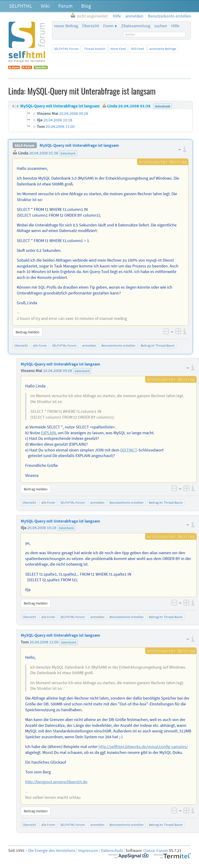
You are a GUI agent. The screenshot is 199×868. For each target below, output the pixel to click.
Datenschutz (112, 851)
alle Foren (40, 345)
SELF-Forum (25, 145)
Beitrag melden (27, 332)
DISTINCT (129, 450)
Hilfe (175, 26)
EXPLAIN (48, 433)
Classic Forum (156, 851)
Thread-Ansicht (94, 49)
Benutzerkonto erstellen (118, 345)
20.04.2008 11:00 (44, 642)
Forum (65, 6)
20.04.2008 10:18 (42, 528)
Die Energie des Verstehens (52, 851)
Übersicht (91, 26)
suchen (161, 26)
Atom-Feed (118, 49)
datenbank (68, 153)
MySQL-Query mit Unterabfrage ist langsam (79, 145)
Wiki (45, 6)
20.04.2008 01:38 (44, 153)
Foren (108, 26)
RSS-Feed (138, 49)
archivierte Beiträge (163, 49)
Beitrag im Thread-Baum (158, 345)
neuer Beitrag (66, 26)
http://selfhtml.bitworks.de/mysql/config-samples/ (143, 747)
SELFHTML (21, 6)
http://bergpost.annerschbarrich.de (56, 782)
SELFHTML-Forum (66, 49)
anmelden (89, 345)
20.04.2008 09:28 (58, 371)
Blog (86, 6)
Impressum (88, 851)
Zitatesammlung (136, 26)
